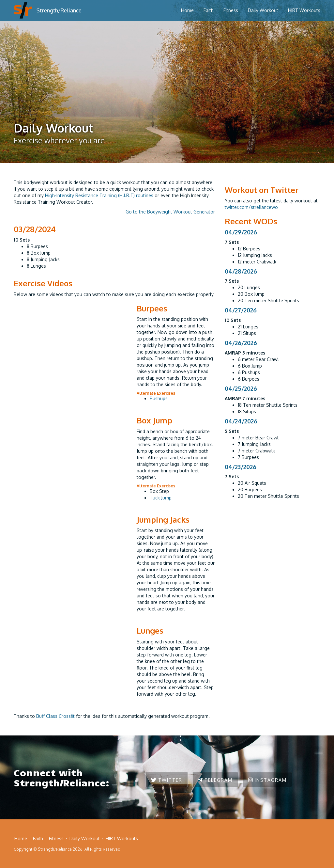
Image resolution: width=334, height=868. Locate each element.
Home (187, 10)
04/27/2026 (241, 310)
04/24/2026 (241, 421)
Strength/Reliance (59, 10)
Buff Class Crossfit (55, 716)
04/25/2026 (241, 388)
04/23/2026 (241, 467)
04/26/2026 (241, 343)
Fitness (231, 10)
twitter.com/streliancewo (251, 207)
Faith (209, 10)
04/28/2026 (241, 271)
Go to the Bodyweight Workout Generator (170, 212)
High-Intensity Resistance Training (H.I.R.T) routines (99, 195)
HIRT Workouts (304, 10)
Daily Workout (263, 10)
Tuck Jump (161, 498)
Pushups (159, 398)
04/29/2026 (241, 232)
